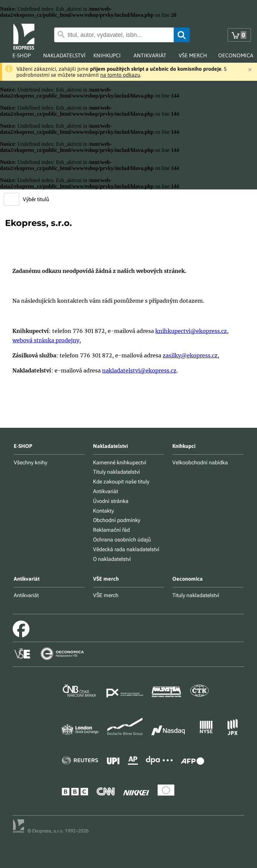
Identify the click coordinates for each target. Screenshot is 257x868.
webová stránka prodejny (46, 340)
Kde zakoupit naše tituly (121, 482)
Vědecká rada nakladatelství (126, 549)
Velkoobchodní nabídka (200, 462)
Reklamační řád (111, 530)
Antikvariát (106, 491)
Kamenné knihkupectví (120, 462)
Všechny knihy (30, 462)
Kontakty (103, 511)
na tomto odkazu (120, 75)
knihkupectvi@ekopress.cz (191, 331)
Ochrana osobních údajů (122, 540)
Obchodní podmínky (117, 520)
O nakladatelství (112, 559)
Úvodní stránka (111, 501)
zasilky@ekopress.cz (190, 355)
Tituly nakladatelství (116, 472)
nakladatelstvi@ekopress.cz (139, 370)
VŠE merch (106, 595)
